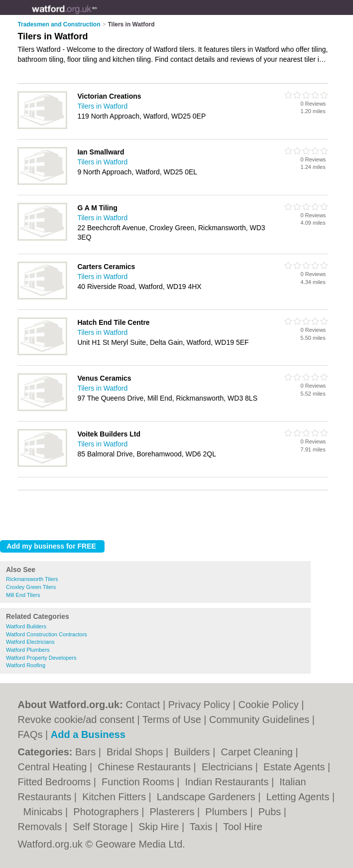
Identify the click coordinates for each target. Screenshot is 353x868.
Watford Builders (26, 626)
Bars (87, 752)
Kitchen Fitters (115, 797)
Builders (193, 752)
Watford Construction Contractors (47, 634)
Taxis (202, 827)
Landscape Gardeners (207, 797)
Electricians (229, 767)
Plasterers (173, 812)
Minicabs (44, 812)
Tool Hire (243, 827)
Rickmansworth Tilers (32, 579)
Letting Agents (299, 797)
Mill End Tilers (23, 595)
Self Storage (102, 827)
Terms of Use (172, 720)
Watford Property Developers (41, 658)
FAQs (30, 734)
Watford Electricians (30, 642)
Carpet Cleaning (258, 752)
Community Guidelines (259, 720)
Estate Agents (295, 767)
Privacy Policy (199, 705)
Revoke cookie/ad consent (76, 720)
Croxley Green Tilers (31, 587)
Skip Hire (160, 827)
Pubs (271, 812)
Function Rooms (139, 782)
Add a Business (88, 734)
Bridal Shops (136, 752)
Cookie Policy (268, 705)
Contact (143, 705)
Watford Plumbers (28, 650)
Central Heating (54, 767)
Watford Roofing (26, 665)
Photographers (107, 812)
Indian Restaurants (228, 782)
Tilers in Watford (102, 106)
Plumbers (228, 812)
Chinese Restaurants (145, 767)
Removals (41, 827)
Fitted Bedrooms (55, 782)
